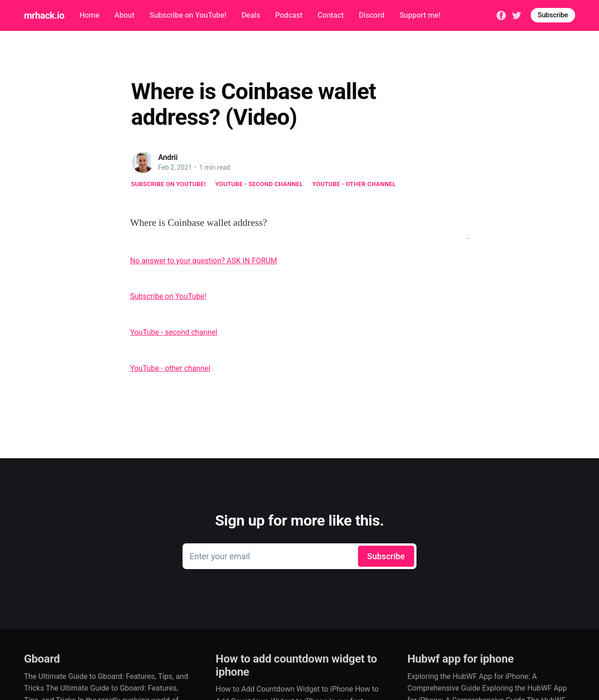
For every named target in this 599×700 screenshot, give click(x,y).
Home (90, 15)
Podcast (289, 15)
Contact (331, 15)
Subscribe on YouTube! (188, 15)
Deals (251, 15)
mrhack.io (44, 15)
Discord (372, 15)
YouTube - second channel (259, 184)
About (125, 15)
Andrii (168, 157)
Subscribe (553, 15)
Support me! (420, 15)
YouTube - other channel (354, 184)
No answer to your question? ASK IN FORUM (204, 261)
